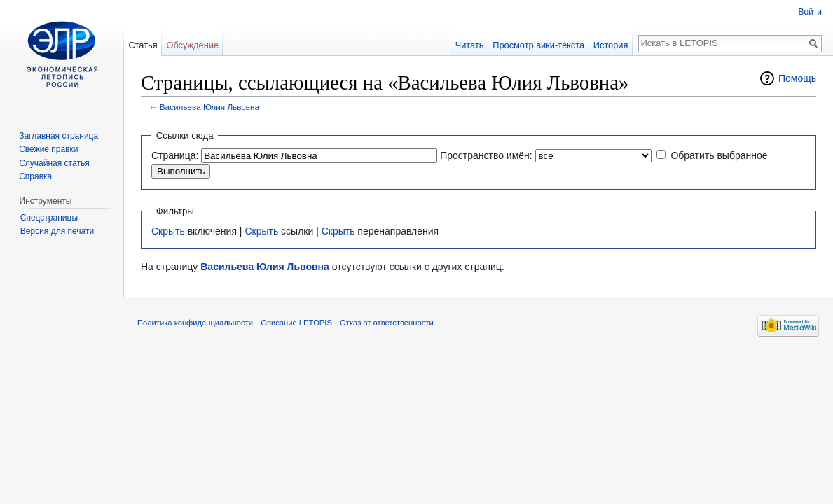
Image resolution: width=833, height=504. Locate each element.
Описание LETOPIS (296, 323)
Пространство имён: (486, 155)
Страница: (175, 155)
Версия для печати (57, 231)
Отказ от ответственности (387, 323)
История (611, 45)
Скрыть (168, 231)
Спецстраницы (49, 218)
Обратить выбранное (719, 155)
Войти (810, 12)
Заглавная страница (58, 136)
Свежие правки (48, 149)
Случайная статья (54, 163)
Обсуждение (192, 45)
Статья (143, 45)
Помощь (797, 78)
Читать (470, 45)
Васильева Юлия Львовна (209, 107)
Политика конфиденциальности (195, 323)
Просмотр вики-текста (538, 45)
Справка (35, 176)
